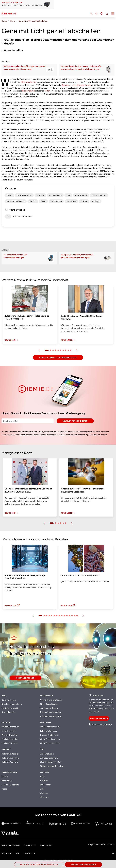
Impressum (6, 853)
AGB (18, 853)
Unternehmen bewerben (51, 712)
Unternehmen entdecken (51, 700)
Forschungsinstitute (10, 785)
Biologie (65, 85)
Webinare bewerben (10, 758)
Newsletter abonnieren (75, 421)
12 (69, 615)
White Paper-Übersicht (50, 743)
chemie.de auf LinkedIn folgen (100, 724)
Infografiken (7, 781)
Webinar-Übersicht (10, 762)
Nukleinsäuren (29, 91)
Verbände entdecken (49, 708)
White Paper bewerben (50, 739)
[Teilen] (96, 14)
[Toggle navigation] (113, 14)
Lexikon (5, 776)
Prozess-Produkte (9, 735)
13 (72, 615)
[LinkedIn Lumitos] (113, 853)
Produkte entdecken (10, 727)
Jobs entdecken (47, 754)
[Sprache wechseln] (102, 14)
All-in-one (45, 797)
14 (74, 615)
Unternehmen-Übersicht (51, 716)
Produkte (44, 781)
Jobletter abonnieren (50, 758)
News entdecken (9, 700)
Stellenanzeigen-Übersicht (52, 766)
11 (67, 615)
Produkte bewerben (10, 739)
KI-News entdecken (26, 678)
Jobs (42, 789)
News (43, 776)
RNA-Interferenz (28, 82)
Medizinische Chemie (82, 85)
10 (71, 350)
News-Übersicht (8, 712)
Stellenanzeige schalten (51, 762)
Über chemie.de (47, 845)
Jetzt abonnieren (99, 718)
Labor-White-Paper (49, 731)
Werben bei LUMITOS (11, 845)
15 (77, 615)
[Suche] (91, 14)
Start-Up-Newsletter (11, 708)
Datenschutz (29, 853)
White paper (45, 785)
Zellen (47, 91)
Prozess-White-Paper (49, 735)
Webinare (44, 793)
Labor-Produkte (8, 731)
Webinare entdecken (10, 754)
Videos (4, 789)
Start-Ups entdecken (49, 704)
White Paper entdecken (50, 727)
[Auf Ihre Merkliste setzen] (107, 14)
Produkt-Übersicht (10, 743)
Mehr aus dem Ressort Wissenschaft (58, 358)
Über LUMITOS (30, 845)
